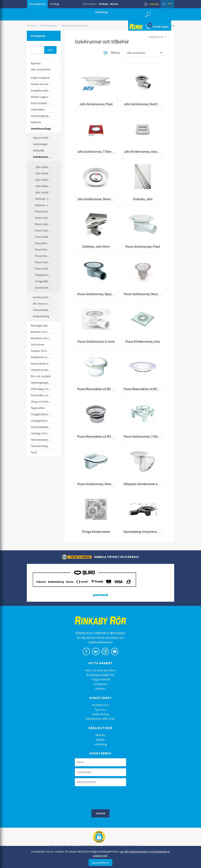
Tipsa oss (100, 718)
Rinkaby (104, 4)
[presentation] (106, 806)
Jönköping (101, 12)
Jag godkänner (100, 862)
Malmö (114, 4)
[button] (148, 14)
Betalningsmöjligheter (100, 683)
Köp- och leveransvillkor (100, 679)
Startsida (32, 25)
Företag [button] (55, 4)
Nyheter (100, 697)
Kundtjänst (101, 692)
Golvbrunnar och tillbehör (74, 25)
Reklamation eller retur (101, 727)
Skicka (100, 822)
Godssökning (100, 722)
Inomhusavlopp (49, 25)
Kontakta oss (100, 713)
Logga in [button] (164, 4)
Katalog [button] (145, 4)
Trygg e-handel (101, 688)
